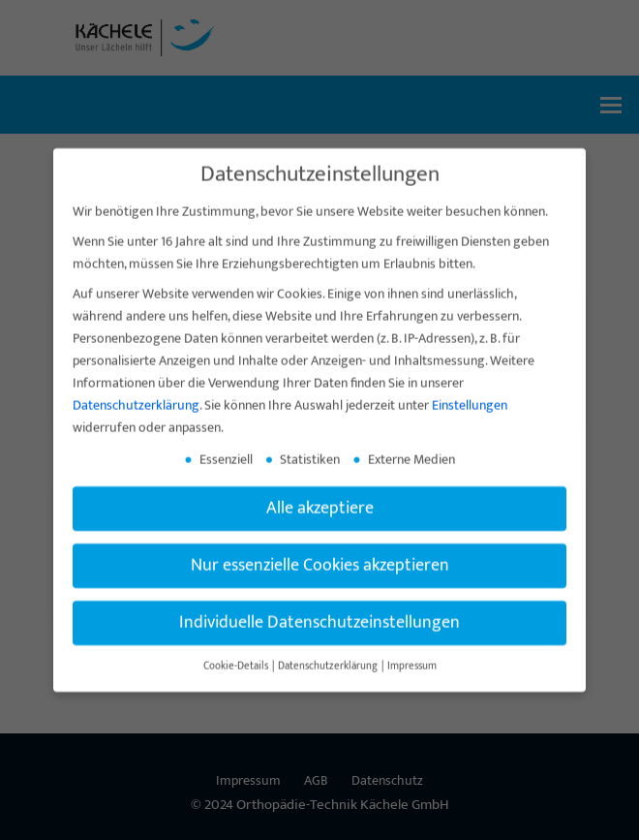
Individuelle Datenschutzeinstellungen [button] (319, 639)
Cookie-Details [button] (237, 682)
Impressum (412, 682)
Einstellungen (470, 422)
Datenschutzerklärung (136, 422)
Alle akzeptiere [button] (320, 525)
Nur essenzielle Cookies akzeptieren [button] (320, 582)
